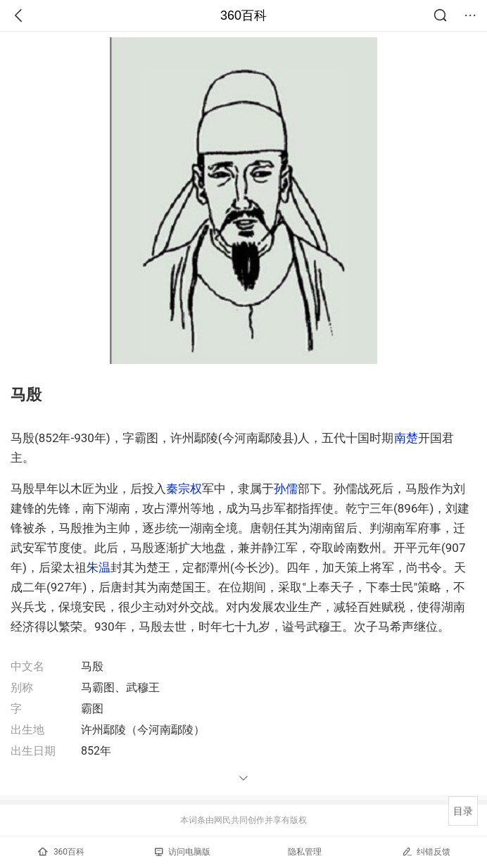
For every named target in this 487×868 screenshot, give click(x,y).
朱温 (99, 567)
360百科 (243, 15)
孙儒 (286, 489)
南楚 (406, 438)
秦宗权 (184, 489)
